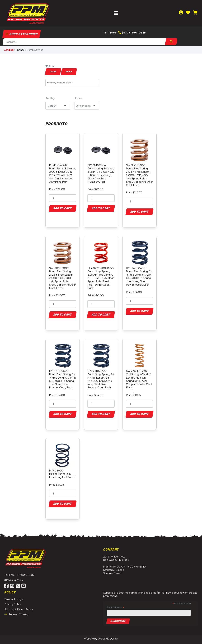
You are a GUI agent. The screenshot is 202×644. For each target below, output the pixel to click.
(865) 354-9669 (14, 577)
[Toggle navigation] (116, 13)
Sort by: (50, 98)
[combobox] (72, 83)
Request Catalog (16, 612)
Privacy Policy (13, 602)
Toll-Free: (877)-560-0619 (125, 32)
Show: (78, 98)
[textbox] (73, 83)
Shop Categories (22, 34)
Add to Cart (62, 208)
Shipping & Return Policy (19, 607)
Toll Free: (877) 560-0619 (19, 572)
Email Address (115, 605)
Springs (20, 50)
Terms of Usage (14, 597)
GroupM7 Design (108, 638)
